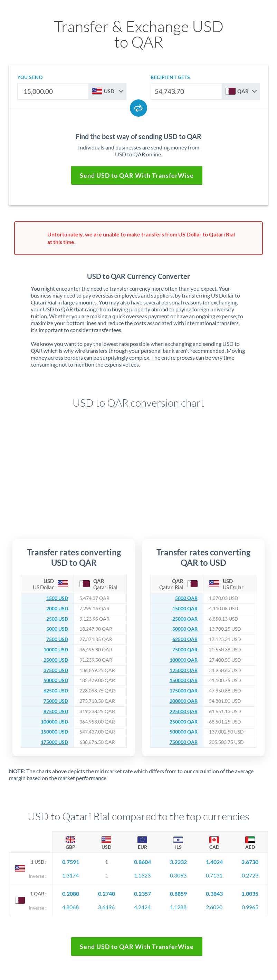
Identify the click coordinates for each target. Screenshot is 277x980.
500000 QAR (184, 732)
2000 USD (57, 609)
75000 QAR (185, 650)
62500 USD (56, 691)
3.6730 (250, 862)
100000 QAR (184, 660)
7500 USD (57, 639)
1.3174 (70, 875)
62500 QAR (185, 639)
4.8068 (70, 907)
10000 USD (56, 650)
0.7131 (214, 875)
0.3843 (214, 894)
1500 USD (57, 598)
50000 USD (56, 680)
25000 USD (56, 660)
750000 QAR (184, 742)
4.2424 (142, 907)
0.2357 (142, 894)
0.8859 (178, 894)
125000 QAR (184, 670)
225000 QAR (184, 711)
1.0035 (250, 894)
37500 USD (56, 670)
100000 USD (54, 722)
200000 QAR (184, 701)
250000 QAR (184, 722)
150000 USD (54, 732)
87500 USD (56, 711)
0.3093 (178, 875)
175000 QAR (184, 691)
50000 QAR (185, 629)
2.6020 (214, 907)
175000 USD (54, 742)
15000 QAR (185, 609)
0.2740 (107, 894)
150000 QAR (184, 680)
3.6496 (106, 907)
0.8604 (142, 862)
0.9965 (250, 907)
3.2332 (178, 862)
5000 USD (57, 629)
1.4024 (214, 862)
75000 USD (56, 701)
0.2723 (250, 875)
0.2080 (71, 894)
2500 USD (57, 619)
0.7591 (71, 862)
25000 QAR (185, 619)
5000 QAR (186, 598)
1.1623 (142, 875)
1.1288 (178, 907)
